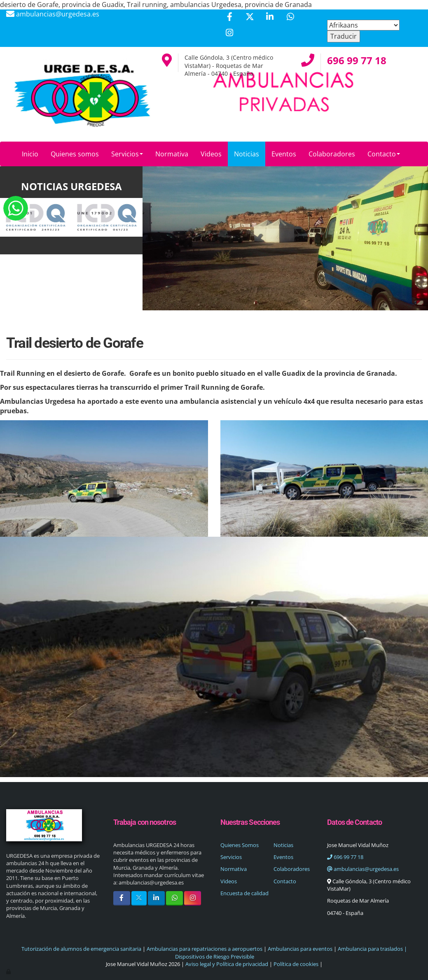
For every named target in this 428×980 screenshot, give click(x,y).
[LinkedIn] (270, 17)
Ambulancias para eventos (300, 949)
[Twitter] (250, 17)
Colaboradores (332, 154)
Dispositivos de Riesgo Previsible (214, 957)
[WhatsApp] (290, 17)
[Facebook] (229, 17)
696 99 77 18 (345, 857)
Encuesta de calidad (244, 893)
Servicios (127, 154)
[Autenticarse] (9, 971)
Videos (211, 154)
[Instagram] (229, 34)
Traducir (344, 36)
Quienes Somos (240, 845)
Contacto (384, 154)
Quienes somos (75, 154)
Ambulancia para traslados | (372, 949)
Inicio (30, 154)
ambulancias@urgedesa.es (363, 869)
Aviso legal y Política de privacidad (227, 964)
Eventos (284, 154)
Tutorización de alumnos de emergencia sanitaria (81, 949)
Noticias (247, 154)
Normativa (172, 154)
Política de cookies (296, 964)
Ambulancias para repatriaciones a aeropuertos (205, 949)
